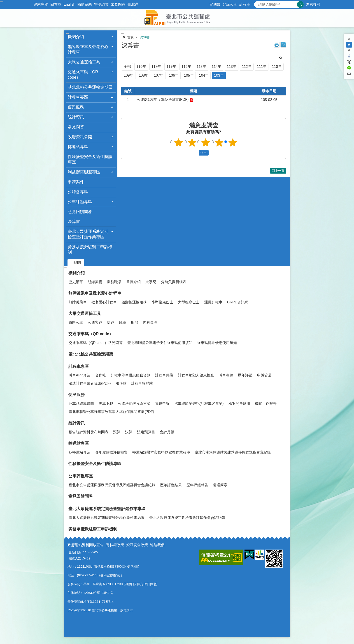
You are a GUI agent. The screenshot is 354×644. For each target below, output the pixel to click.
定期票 (215, 4)
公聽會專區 (78, 192)
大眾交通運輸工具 (85, 314)
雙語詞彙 (101, 4)
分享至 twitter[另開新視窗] (349, 62)
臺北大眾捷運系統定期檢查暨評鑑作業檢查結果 (107, 518)
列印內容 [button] (277, 45)
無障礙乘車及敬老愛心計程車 (95, 293)
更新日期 (75, 552)
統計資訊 (77, 423)
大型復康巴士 (189, 302)
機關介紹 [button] (76, 37)
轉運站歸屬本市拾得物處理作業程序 (161, 452)
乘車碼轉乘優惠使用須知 (217, 343)
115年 (201, 67)
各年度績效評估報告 (111, 452)
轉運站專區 (79, 443)
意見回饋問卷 (80, 212)
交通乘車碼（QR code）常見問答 (96, 343)
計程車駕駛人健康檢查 (196, 375)
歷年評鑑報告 (197, 485)
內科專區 (150, 322)
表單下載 (106, 404)
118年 (156, 67)
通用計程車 (213, 302)
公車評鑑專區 (81, 476)
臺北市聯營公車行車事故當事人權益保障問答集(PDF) (111, 412)
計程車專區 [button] (78, 97)
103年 (219, 75)
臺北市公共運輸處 (177, 18)
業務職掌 (114, 282)
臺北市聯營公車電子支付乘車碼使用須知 (160, 343)
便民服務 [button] (76, 107)
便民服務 (77, 395)
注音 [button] (283, 45)
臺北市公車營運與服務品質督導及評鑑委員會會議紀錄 (112, 485)
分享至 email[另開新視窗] (349, 74)
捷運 (111, 322)
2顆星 (192, 142)
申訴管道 (264, 375)
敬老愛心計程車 (104, 302)
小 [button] (349, 39)
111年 (262, 67)
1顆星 (179, 142)
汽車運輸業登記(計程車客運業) (199, 404)
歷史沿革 (76, 282)
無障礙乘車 (78, 302)
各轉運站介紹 (79, 452)
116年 (186, 67)
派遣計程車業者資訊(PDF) (90, 383)
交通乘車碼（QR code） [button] (83, 75)
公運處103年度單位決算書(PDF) (163, 100)
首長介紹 (133, 282)
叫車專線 (226, 375)
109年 (129, 75)
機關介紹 (77, 273)
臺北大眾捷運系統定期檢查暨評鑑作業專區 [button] (88, 234)
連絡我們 (157, 545)
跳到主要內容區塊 (2, 2)
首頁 (130, 37)
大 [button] (349, 50)
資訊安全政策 (137, 545)
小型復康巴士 (162, 302)
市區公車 (76, 322)
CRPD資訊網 (238, 302)
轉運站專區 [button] (78, 147)
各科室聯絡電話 (111, 575)
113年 (232, 67)
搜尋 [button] (300, 5)
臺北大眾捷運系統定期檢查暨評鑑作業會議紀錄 (187, 518)
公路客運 (95, 322)
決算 (129, 432)
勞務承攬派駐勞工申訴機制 (90, 250)
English (69, 4)
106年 (174, 75)
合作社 (100, 375)
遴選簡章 (220, 485)
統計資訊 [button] (76, 117)
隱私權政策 (115, 545)
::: (1, 2)
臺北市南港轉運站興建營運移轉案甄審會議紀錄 (233, 452)
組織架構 (95, 282)
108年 (144, 75)
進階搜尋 (313, 4)
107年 (159, 75)
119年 (141, 67)
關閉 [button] (282, 58)
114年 (217, 67)
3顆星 (206, 142)
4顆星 (219, 142)
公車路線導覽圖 (81, 404)
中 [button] (349, 45)
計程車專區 (79, 367)
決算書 (74, 222)
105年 (189, 75)
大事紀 (151, 282)
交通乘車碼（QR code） (91, 334)
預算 (117, 432)
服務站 (121, 383)
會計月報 (167, 432)
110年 (277, 67)
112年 (247, 67)
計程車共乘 (164, 375)
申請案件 (76, 182)
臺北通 (133, 4)
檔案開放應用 (239, 404)
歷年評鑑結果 (171, 485)
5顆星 (233, 142)
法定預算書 (146, 432)
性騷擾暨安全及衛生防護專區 (90, 159)
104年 (204, 75)
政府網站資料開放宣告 (86, 545)
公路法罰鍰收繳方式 (134, 404)
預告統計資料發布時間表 (88, 432)
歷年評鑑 (245, 375)
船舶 (135, 322)
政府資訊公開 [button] (80, 137)
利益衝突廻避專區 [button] (84, 172)
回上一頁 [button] (278, 171)
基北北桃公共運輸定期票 (90, 87)
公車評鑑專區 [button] (80, 202)
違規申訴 (162, 404)
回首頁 (56, 4)
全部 (127, 67)
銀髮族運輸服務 (134, 302)
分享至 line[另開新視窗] (349, 68)
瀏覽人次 (75, 558)
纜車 (123, 322)
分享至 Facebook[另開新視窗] (349, 56)
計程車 (245, 4)
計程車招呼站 (142, 383)
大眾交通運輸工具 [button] (84, 62)
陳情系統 (85, 4)
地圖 (135, 566)
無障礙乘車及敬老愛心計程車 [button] (88, 49)
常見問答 (118, 4)
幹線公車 (230, 4)
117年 (171, 67)
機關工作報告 (266, 404)
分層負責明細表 (174, 282)
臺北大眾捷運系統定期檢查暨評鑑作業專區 (107, 509)
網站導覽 (41, 4)
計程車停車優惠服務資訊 (130, 375)
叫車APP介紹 (79, 375)
